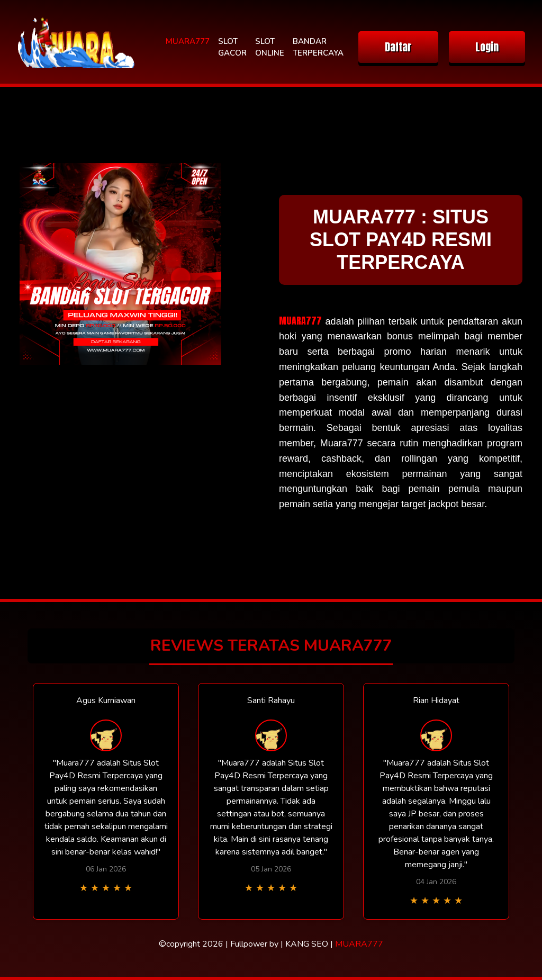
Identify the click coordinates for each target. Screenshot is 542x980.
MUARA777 (188, 41)
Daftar (398, 47)
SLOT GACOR (232, 47)
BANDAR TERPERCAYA (318, 47)
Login (487, 47)
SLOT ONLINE (270, 47)
